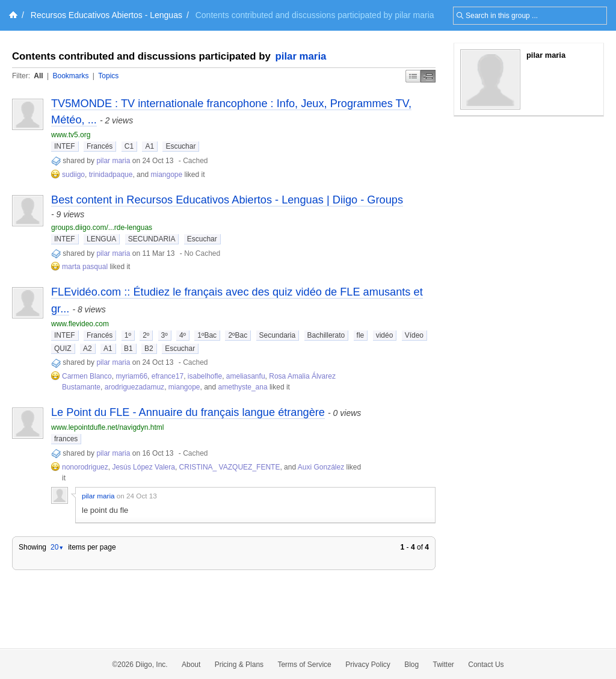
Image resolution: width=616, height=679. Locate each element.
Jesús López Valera (143, 467)
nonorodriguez (85, 467)
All (38, 76)
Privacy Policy (368, 665)
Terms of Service (304, 665)
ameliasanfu (246, 376)
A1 (149, 146)
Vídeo (414, 335)
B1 (128, 349)
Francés (100, 146)
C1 (129, 146)
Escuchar (180, 146)
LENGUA (101, 239)
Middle (428, 76)
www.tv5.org (71, 135)
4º (183, 335)
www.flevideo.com (80, 324)
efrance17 (168, 376)
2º (146, 335)
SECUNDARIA (152, 239)
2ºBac (238, 335)
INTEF (65, 146)
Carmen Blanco (87, 376)
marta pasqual (85, 267)
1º (128, 335)
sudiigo (73, 175)
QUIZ (63, 349)
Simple (413, 76)
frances (66, 439)
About (191, 665)
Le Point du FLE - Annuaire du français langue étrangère (188, 412)
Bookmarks (70, 76)
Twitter (444, 665)
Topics (108, 76)
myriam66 (131, 376)
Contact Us (486, 665)
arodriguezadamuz (134, 387)
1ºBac (207, 335)
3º (165, 335)
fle (361, 335)
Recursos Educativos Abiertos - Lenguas (106, 15)
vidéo (385, 335)
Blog (411, 665)
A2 (88, 349)
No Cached (202, 253)
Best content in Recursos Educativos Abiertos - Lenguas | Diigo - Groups (227, 200)
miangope (166, 175)
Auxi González (321, 467)
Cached (195, 161)
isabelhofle (205, 376)
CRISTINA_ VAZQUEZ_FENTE (230, 467)
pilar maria (301, 56)
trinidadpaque (111, 175)
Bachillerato (326, 335)
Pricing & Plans (239, 665)
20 (57, 547)
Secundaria (278, 335)
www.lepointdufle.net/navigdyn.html (107, 427)
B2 (149, 349)
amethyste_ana (243, 387)
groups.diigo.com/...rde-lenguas (102, 228)
